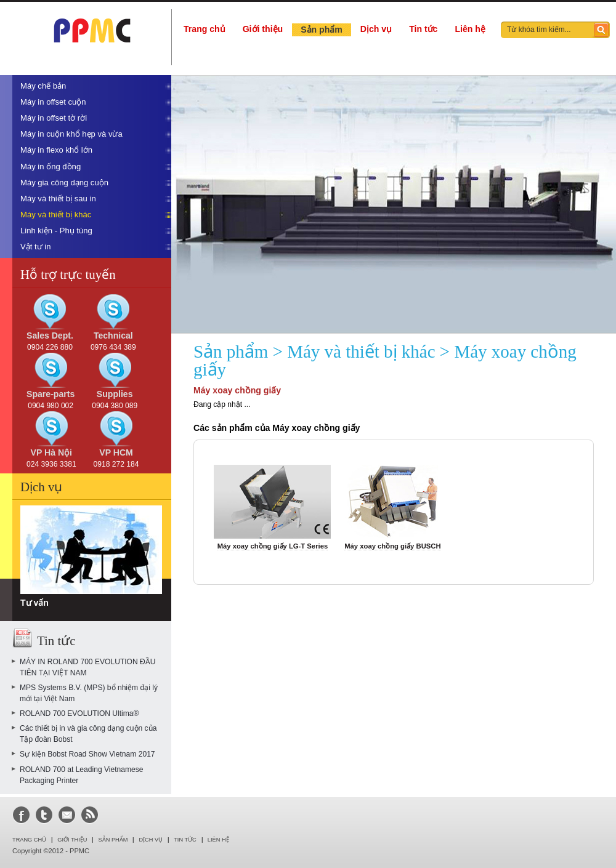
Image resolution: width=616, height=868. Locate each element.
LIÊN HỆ (218, 840)
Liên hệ (470, 29)
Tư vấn (34, 603)
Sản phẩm (322, 30)
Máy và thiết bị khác (361, 352)
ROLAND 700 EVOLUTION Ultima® (79, 713)
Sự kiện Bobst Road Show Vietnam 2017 (87, 754)
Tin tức (423, 29)
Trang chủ (205, 29)
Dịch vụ (376, 29)
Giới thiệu (263, 29)
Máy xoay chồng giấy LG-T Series (273, 546)
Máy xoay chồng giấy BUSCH (392, 546)
